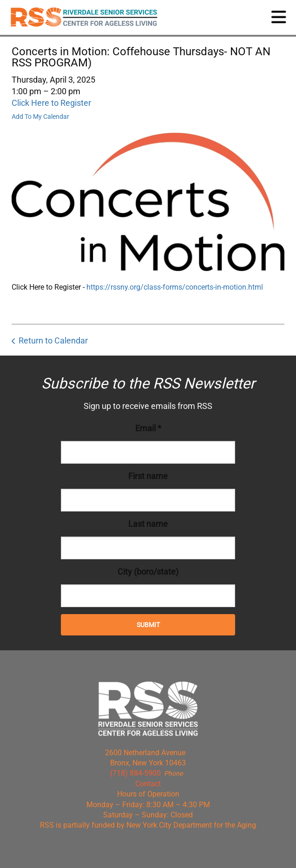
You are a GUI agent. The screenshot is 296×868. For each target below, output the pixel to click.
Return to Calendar (53, 340)
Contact (148, 784)
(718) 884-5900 (135, 773)
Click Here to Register (51, 103)
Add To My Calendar (40, 117)
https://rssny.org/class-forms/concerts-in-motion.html (175, 287)
